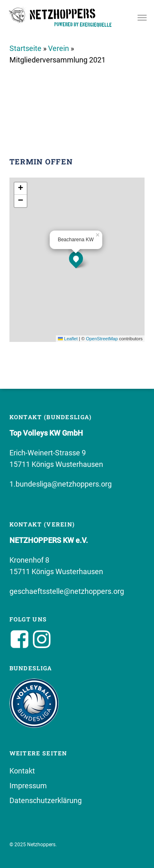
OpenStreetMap (102, 339)
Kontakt (22, 771)
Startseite (25, 48)
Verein (59, 48)
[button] (142, 17)
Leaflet (68, 339)
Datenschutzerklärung (46, 800)
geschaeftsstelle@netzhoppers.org (67, 591)
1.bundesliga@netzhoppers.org (61, 484)
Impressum (28, 786)
